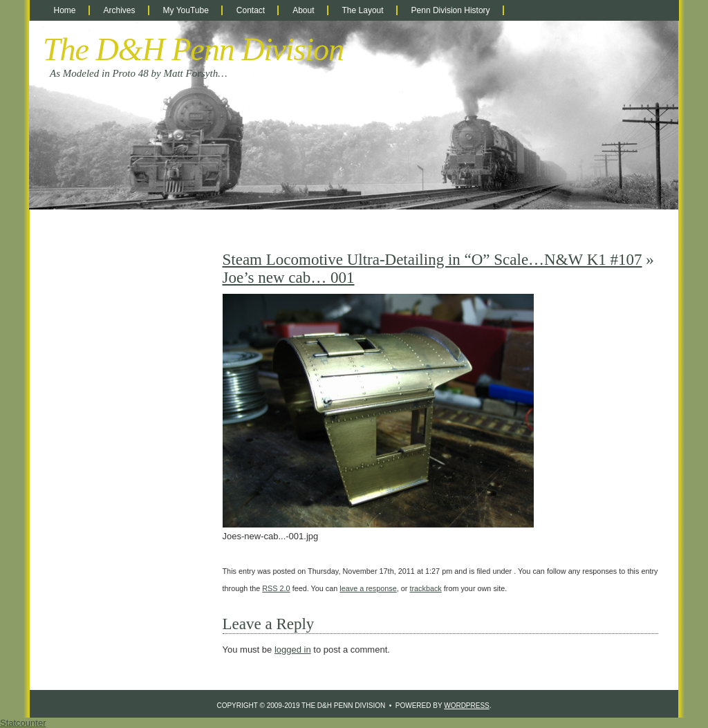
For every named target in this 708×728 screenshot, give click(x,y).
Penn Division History (451, 10)
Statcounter (23, 723)
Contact (251, 10)
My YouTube (186, 10)
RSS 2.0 (276, 588)
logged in (293, 650)
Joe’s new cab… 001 (289, 278)
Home (65, 10)
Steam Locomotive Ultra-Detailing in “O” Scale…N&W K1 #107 (432, 260)
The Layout (363, 10)
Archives (120, 10)
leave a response (368, 588)
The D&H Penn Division (193, 49)
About (303, 10)
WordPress (467, 706)
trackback (425, 588)
